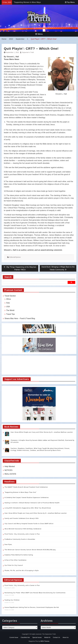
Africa (8, 299)
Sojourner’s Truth (28, 52)
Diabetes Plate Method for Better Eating (19, 555)
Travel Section (10, 296)
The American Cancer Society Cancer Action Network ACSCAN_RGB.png (30, 550)
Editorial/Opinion (15, 257)
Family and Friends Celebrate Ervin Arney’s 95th (22, 518)
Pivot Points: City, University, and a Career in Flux (22, 534)
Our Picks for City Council (14, 565)
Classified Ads (25, 637)
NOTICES (8, 470)
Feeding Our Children (12, 600)
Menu (39, 34)
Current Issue (14, 637)
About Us (66, 637)
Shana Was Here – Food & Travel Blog (20, 318)
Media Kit (47, 637)
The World (10, 310)
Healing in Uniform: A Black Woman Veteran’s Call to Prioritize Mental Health (32, 503)
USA (8, 307)
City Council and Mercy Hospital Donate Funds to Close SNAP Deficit (29, 524)
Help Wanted (10, 466)
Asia (8, 303)
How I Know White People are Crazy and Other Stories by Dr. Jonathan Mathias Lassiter (42, 432)
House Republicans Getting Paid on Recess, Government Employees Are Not (32, 607)
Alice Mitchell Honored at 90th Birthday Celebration (23, 529)
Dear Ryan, (8, 544)
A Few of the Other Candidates (15, 560)
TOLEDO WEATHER (39, 365)
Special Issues (37, 637)
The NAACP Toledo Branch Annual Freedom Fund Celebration (26, 487)
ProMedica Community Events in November (20, 539)
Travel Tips (11, 314)
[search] (36, 282)
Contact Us (56, 637)
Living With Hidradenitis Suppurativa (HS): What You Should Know (28, 508)
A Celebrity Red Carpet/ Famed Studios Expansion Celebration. (27, 498)
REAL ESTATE (10, 474)
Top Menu (70, 2)
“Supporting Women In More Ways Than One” (20, 492)
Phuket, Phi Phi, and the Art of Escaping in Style (22, 571)
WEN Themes (45, 641)
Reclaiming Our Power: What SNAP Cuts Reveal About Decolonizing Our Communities (35, 593)
